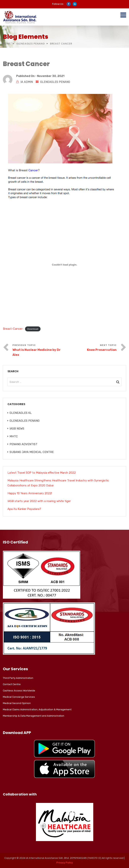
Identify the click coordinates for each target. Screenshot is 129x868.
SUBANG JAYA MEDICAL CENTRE (32, 452)
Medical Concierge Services (19, 697)
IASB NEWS (17, 429)
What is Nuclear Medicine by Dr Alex (37, 352)
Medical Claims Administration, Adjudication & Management (37, 709)
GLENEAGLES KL (21, 413)
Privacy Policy (65, 863)
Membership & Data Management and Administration (34, 716)
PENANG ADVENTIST (24, 444)
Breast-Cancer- (13, 329)
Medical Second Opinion (17, 703)
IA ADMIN (27, 82)
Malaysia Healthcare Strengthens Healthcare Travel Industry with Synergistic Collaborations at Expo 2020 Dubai (58, 483)
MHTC (14, 436)
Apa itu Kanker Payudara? (24, 509)
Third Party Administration (18, 678)
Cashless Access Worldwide (19, 691)
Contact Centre (12, 684)
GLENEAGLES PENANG (30, 44)
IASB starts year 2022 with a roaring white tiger (39, 501)
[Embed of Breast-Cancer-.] (64, 265)
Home (7, 44)
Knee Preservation (102, 350)
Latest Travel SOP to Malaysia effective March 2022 (42, 473)
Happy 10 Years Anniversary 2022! (30, 493)
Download (33, 329)
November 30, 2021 (51, 76)
